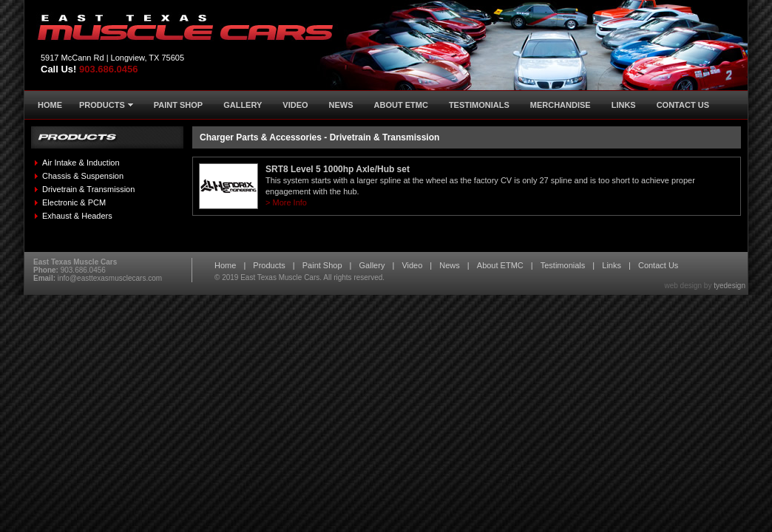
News (450, 265)
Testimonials (563, 265)
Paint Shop (322, 265)
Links (612, 265)
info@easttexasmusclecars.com (110, 278)
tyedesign (729, 286)
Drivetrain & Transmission (88, 189)
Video (412, 265)
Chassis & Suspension (83, 176)
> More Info (286, 202)
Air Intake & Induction (81, 163)
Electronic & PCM (74, 202)
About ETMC (500, 265)
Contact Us (658, 265)
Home (225, 265)
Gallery (372, 265)
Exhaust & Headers (77, 216)
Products (269, 265)
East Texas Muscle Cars (280, 277)
